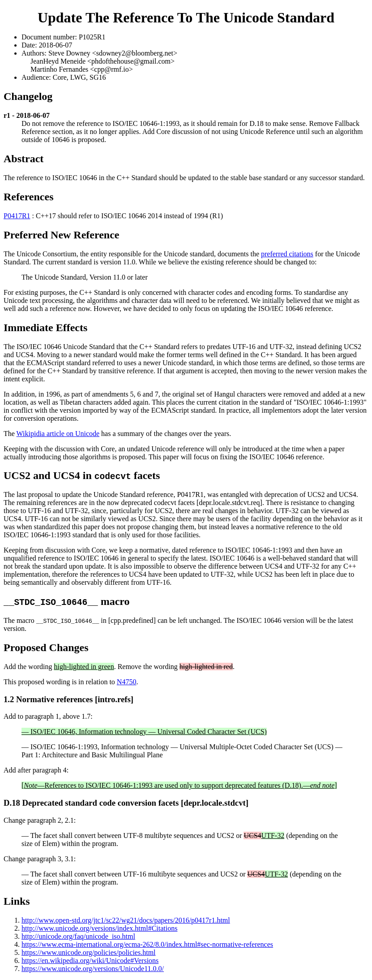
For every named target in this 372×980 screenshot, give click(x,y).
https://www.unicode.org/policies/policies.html (89, 952)
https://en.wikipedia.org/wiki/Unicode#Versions (90, 961)
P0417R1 (17, 216)
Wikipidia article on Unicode (58, 434)
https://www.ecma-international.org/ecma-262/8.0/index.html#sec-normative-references (147, 944)
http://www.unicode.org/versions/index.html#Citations (99, 928)
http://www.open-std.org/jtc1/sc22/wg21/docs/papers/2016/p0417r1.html (126, 920)
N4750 (127, 682)
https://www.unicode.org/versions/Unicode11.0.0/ (93, 969)
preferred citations (287, 254)
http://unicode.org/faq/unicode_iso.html (78, 936)
